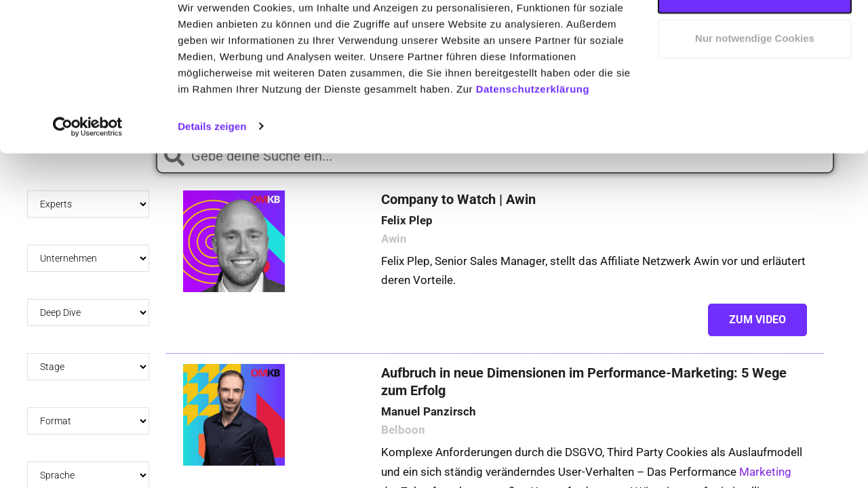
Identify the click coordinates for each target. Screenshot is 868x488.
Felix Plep (407, 236)
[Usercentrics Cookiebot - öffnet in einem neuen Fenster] (88, 168)
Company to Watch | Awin (458, 215)
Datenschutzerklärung (533, 130)
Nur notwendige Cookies (755, 80)
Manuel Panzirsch (429, 427)
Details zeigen (212, 168)
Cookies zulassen (755, 36)
